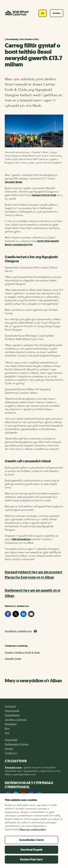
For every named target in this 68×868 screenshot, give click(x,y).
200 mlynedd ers (21, 539)
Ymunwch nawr (13, 767)
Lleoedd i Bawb (13, 182)
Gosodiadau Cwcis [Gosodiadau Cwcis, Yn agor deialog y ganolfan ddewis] (32, 845)
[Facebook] (8, 795)
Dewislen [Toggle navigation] (57, 13)
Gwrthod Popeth (32, 854)
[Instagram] (31, 795)
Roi (42, 13)
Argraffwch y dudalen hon (18, 631)
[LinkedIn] (39, 795)
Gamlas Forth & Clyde (44, 195)
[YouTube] (23, 795)
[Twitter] (16, 795)
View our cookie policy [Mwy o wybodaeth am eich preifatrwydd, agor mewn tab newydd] (33, 834)
